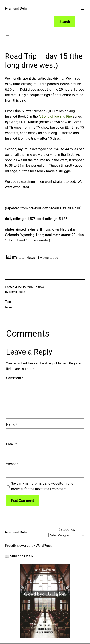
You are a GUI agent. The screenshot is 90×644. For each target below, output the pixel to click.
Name (12, 425)
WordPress (44, 546)
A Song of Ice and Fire (55, 117)
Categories (67, 530)
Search (65, 22)
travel (42, 287)
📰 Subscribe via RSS (21, 556)
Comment (15, 378)
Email (11, 444)
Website (12, 464)
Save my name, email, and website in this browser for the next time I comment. (42, 486)
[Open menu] (82, 9)
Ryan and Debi (16, 8)
